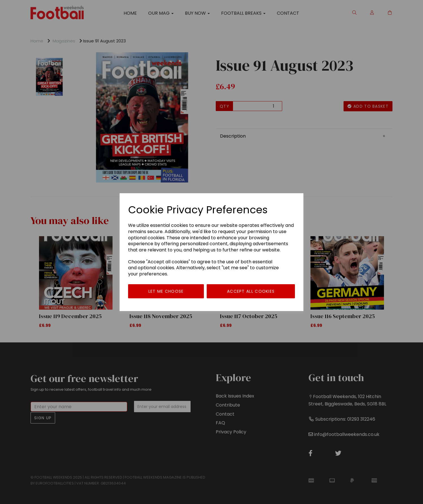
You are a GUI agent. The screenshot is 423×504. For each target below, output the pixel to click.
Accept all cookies (251, 291)
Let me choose (166, 291)
